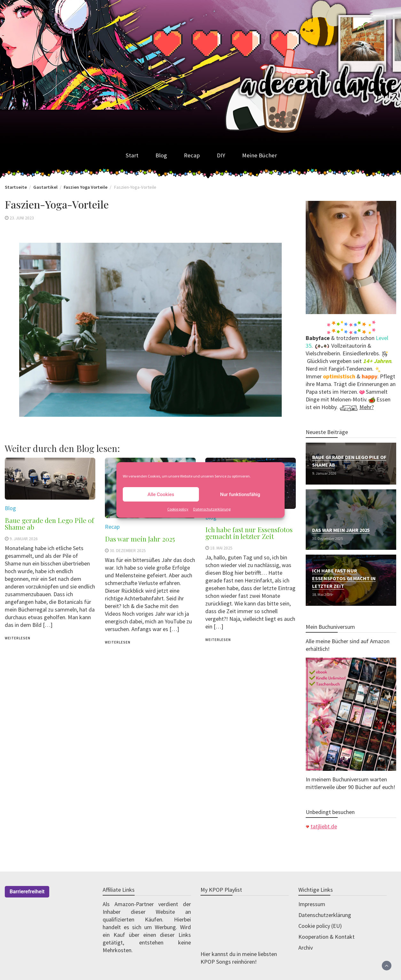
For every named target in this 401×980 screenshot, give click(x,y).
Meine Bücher (259, 155)
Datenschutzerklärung (212, 509)
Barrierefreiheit (27, 892)
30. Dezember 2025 (128, 551)
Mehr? (367, 407)
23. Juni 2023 (22, 218)
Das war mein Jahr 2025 (140, 539)
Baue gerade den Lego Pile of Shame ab (49, 523)
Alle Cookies (161, 494)
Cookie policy (178, 509)
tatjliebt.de (324, 826)
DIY (221, 155)
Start (132, 155)
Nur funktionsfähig (240, 494)
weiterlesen (18, 638)
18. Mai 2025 (221, 548)
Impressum (312, 904)
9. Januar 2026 (24, 539)
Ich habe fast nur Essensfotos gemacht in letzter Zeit (249, 533)
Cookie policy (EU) (320, 926)
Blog (161, 155)
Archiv (306, 948)
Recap (192, 155)
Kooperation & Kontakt (326, 937)
